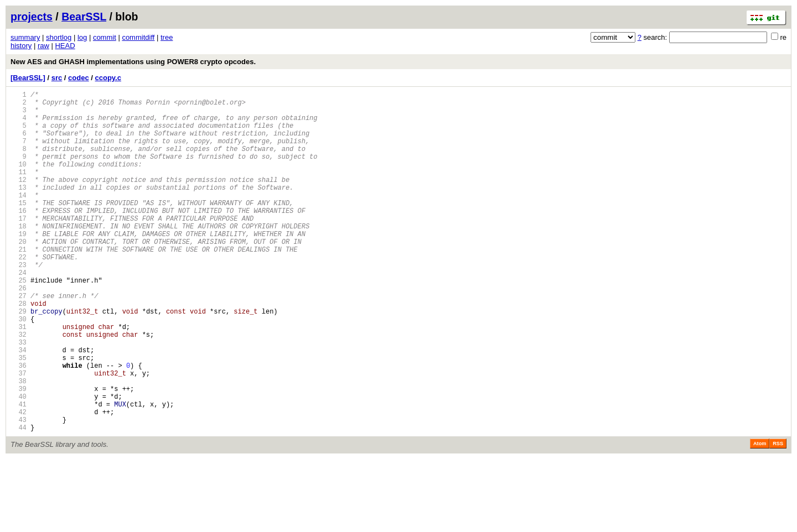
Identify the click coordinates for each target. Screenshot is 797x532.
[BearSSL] (28, 78)
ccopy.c (108, 78)
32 (19, 387)
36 (19, 425)
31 (19, 378)
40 (19, 463)
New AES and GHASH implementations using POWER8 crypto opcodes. (133, 62)
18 (19, 256)
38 (19, 444)
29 (19, 359)
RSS (778, 517)
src (57, 78)
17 (19, 246)
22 (19, 293)
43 (19, 491)
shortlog (59, 37)
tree (167, 37)
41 (19, 472)
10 (19, 181)
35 (19, 416)
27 (19, 340)
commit (105, 37)
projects (32, 17)
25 (19, 322)
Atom (760, 517)
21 (19, 284)
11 (19, 190)
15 (19, 228)
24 (19, 312)
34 (19, 406)
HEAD (65, 46)
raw (43, 46)
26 (19, 331)
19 (19, 265)
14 (19, 218)
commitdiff (138, 37)
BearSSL (84, 17)
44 (19, 500)
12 (19, 199)
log (82, 37)
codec (79, 78)
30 (19, 369)
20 (19, 275)
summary (25, 37)
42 (19, 481)
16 (19, 237)
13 (19, 209)
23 (19, 303)
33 (19, 397)
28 (19, 350)
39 (19, 453)
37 (19, 434)
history (21, 46)
